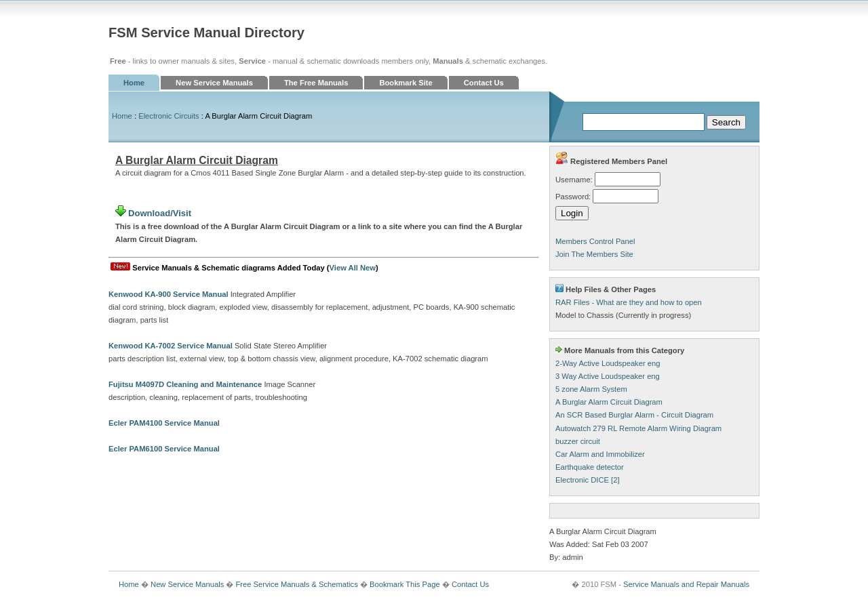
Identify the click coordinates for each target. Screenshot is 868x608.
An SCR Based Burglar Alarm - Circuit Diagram (634, 415)
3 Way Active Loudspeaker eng (608, 376)
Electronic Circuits (169, 116)
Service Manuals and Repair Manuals (686, 584)
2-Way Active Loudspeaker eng (608, 363)
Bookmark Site (406, 83)
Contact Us (484, 83)
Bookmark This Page (405, 584)
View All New (353, 268)
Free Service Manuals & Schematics (296, 584)
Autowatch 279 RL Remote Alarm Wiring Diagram (638, 428)
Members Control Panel (595, 241)
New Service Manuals (214, 83)
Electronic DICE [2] (588, 480)
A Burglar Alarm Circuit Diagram (609, 402)
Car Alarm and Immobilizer (600, 454)
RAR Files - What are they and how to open (629, 302)
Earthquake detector (590, 467)
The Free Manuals (316, 83)
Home (134, 83)
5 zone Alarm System (591, 389)
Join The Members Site (594, 254)
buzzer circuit (578, 441)
